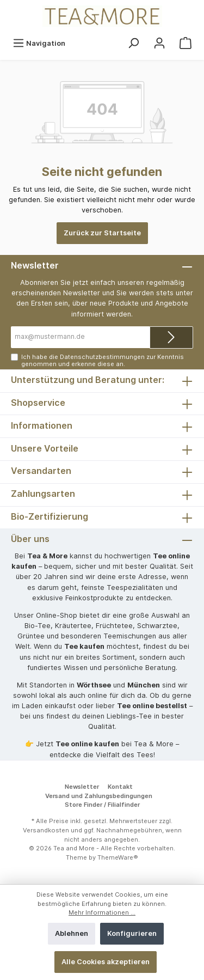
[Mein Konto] (159, 43)
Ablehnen (72, 933)
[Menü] (39, 43)
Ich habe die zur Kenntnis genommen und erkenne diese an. (103, 360)
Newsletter (82, 787)
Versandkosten (46, 830)
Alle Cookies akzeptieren (106, 962)
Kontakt (120, 787)
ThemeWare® (118, 857)
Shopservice (38, 403)
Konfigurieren (132, 933)
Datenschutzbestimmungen (102, 357)
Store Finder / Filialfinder (102, 805)
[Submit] (171, 337)
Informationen (42, 425)
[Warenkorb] (186, 43)
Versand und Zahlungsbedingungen (99, 796)
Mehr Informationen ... (102, 912)
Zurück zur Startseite (102, 233)
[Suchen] (133, 43)
